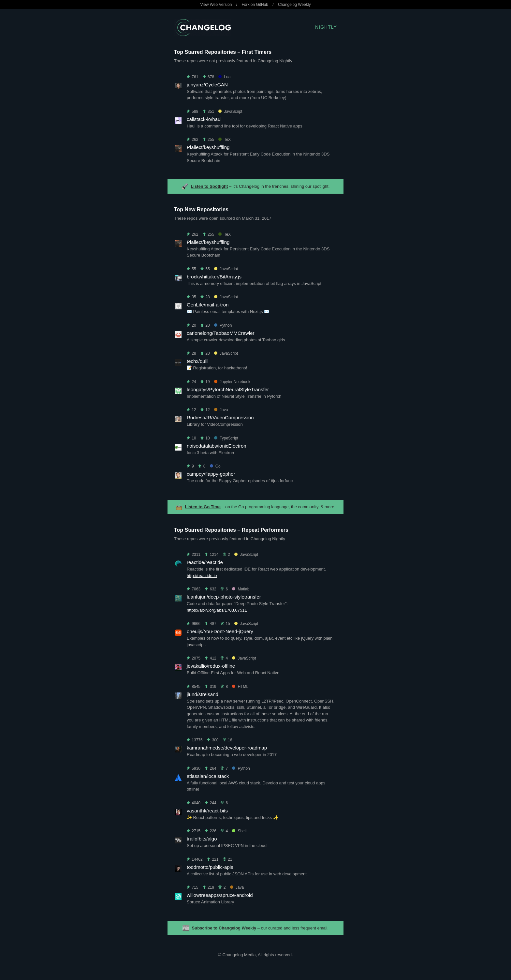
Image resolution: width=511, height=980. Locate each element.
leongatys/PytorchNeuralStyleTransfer (228, 389)
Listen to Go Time (203, 507)
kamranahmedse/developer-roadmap (227, 748)
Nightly (326, 27)
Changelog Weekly (294, 5)
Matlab (241, 589)
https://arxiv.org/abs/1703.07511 (217, 610)
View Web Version (216, 5)
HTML (240, 687)
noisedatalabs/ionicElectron (217, 446)
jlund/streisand (203, 694)
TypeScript (226, 438)
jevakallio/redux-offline (211, 666)
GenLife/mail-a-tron (208, 305)
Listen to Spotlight (209, 186)
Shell (239, 831)
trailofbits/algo (202, 839)
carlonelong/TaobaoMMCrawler (221, 333)
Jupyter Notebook (232, 382)
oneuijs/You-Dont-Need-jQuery (220, 631)
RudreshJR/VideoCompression (220, 417)
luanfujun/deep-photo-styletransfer (224, 597)
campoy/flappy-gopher (211, 474)
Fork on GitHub (255, 5)
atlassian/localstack (208, 776)
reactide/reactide (205, 562)
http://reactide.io (202, 576)
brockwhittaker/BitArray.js (214, 277)
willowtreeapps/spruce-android (220, 895)
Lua (224, 77)
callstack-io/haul (204, 119)
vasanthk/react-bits (207, 811)
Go (215, 466)
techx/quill (198, 361)
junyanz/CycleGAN (207, 85)
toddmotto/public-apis (210, 867)
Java (221, 410)
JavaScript (230, 111)
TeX (225, 140)
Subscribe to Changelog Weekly (224, 928)
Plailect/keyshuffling (208, 147)
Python (223, 325)
